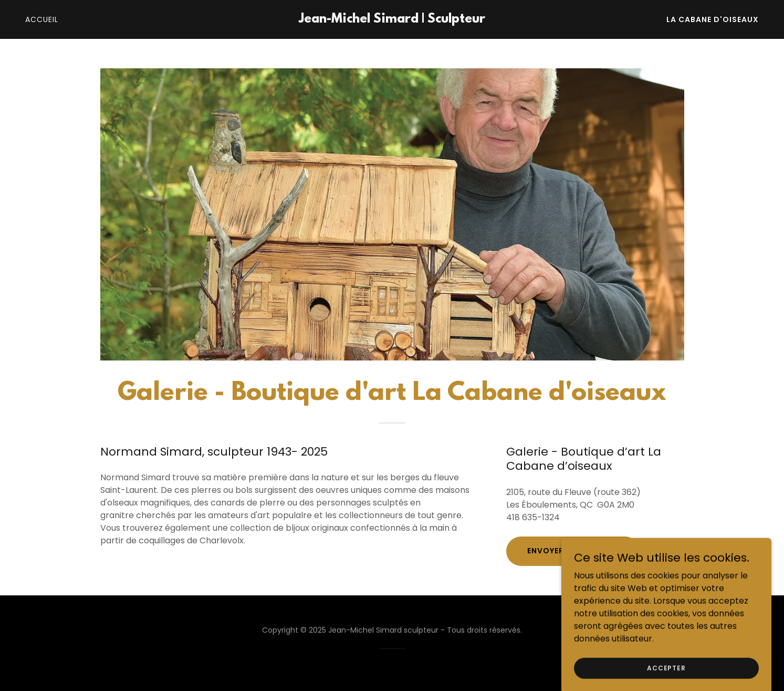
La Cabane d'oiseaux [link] (713, 19)
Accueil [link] (42, 19)
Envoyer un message (573, 551)
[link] (392, 20)
